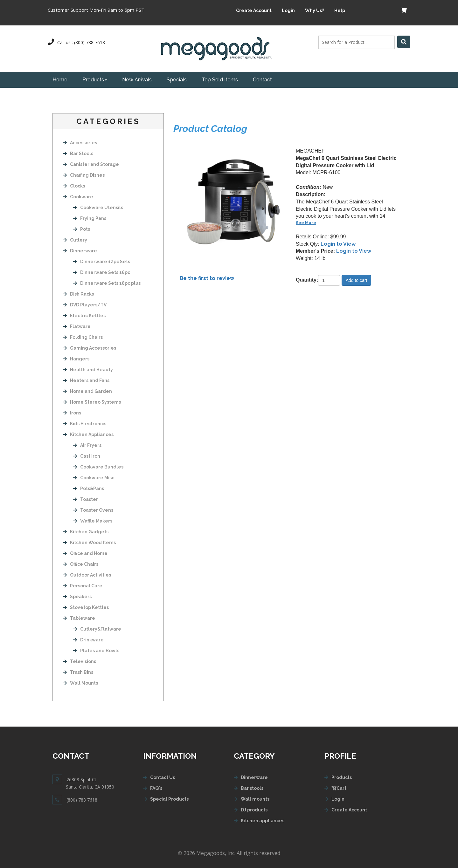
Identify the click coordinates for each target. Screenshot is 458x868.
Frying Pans (90, 218)
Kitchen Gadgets (86, 532)
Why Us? (315, 10)
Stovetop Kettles (86, 607)
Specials (177, 80)
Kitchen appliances (263, 821)
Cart (339, 788)
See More (306, 223)
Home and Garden (87, 391)
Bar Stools (78, 154)
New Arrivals (137, 80)
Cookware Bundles (98, 467)
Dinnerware (80, 251)
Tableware (79, 618)
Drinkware (88, 640)
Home (60, 80)
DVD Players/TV (85, 305)
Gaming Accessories (90, 348)
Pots (82, 229)
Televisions (80, 661)
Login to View (338, 244)
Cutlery (75, 240)
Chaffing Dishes (84, 175)
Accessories (80, 143)
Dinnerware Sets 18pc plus (107, 283)
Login (288, 10)
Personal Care (83, 586)
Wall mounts (255, 799)
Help (340, 10)
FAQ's (156, 788)
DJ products (254, 810)
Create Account (254, 10)
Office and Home (85, 553)
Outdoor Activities (87, 575)
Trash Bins (78, 672)
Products (95, 80)
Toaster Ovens (93, 510)
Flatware (77, 326)
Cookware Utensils (98, 208)
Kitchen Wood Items (89, 543)
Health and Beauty (88, 370)
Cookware (78, 197)
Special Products (169, 799)
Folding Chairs (83, 337)
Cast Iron (87, 456)
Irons (72, 413)
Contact (262, 80)
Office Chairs (81, 564)
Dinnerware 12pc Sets (102, 262)
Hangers (76, 359)
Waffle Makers (93, 521)
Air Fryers (87, 445)
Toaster (86, 499)
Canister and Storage (91, 164)
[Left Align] (404, 42)
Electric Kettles (84, 316)
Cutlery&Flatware (97, 629)
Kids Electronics (85, 424)
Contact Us (163, 777)
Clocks (74, 186)
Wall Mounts (80, 683)
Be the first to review (207, 278)
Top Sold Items (220, 80)
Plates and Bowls (96, 651)
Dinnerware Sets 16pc (102, 272)
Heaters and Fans (86, 380)
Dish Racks (78, 294)
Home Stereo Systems (92, 402)
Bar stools (252, 788)
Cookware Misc (94, 478)
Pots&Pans (89, 489)
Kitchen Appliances (88, 434)
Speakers (77, 597)
